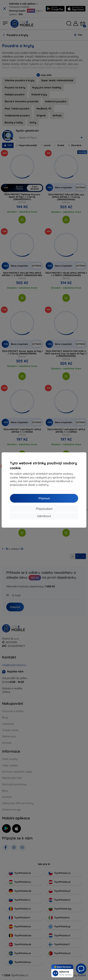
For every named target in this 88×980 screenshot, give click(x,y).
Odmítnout (44, 516)
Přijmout (44, 498)
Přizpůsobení (44, 509)
